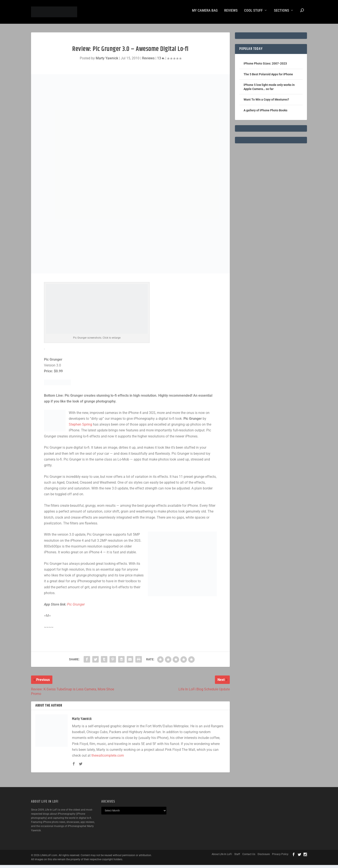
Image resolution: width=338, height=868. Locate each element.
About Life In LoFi (222, 857)
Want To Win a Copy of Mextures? (266, 103)
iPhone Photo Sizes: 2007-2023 (265, 66)
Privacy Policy (280, 857)
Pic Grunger (76, 607)
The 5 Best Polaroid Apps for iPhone (268, 77)
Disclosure (264, 857)
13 (161, 61)
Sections (282, 14)
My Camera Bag (205, 14)
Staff (237, 857)
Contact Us (249, 857)
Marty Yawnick (107, 61)
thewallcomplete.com (108, 758)
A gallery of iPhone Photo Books (265, 113)
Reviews (231, 14)
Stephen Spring (80, 427)
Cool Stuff (253, 14)
